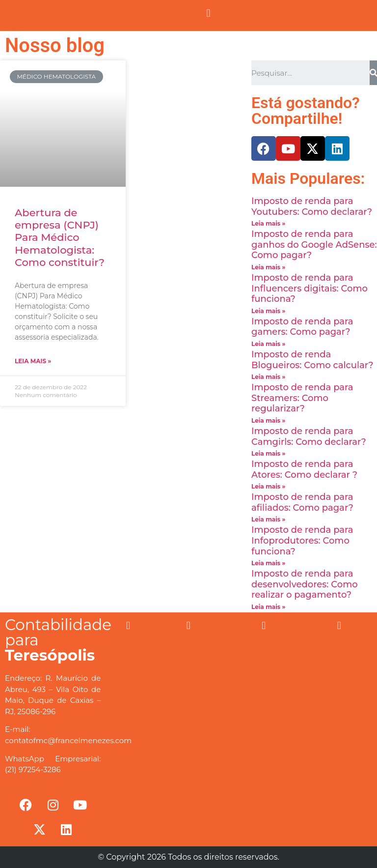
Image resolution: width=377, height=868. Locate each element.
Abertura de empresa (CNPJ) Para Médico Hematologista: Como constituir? (60, 237)
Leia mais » (33, 361)
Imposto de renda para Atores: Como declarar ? (304, 469)
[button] (208, 13)
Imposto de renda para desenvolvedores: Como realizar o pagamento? (305, 584)
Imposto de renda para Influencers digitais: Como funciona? (310, 288)
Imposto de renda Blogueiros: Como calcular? (312, 360)
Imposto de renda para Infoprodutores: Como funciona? (302, 540)
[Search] (373, 73)
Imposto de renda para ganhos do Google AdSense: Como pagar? (314, 245)
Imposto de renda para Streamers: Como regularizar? (302, 398)
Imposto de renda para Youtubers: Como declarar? (312, 206)
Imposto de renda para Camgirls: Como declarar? (309, 436)
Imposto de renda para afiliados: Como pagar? (302, 502)
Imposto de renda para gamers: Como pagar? (302, 327)
